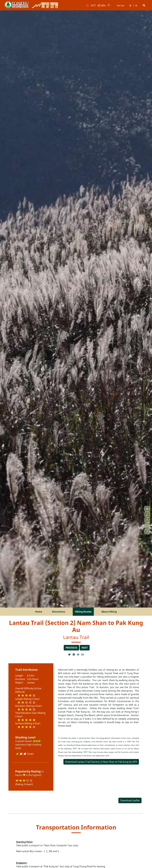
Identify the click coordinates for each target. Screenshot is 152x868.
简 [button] (136, 6)
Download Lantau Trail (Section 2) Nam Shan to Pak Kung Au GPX (101, 762)
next (85, 648)
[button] (144, 5)
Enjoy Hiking (45, 5)
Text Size (120, 6)
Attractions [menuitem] (59, 612)
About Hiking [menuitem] (109, 612)
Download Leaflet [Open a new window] (130, 800)
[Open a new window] (70, 655)
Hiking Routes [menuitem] (83, 612)
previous (71, 648)
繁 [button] (130, 6)
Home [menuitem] (39, 612)
